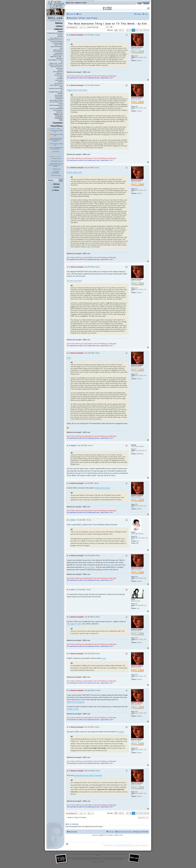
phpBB (101, 835)
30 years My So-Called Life (56, 131)
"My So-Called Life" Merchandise (58, 111)
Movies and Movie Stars (57, 47)
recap (104, 658)
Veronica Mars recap (102, 488)
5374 (136, 56)
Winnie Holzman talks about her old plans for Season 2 (56, 140)
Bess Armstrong (59, 84)
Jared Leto (60, 70)
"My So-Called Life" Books (56, 100)
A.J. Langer (60, 77)
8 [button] (127, 30)
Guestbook (59, 118)
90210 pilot (110, 565)
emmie (133, 532)
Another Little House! (74, 172)
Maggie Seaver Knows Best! (77, 90)
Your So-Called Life (58, 52)
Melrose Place (89, 567)
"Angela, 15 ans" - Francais (56, 63)
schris (133, 600)
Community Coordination (56, 42)
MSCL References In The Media (56, 86)
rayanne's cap (56, 169)
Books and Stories (58, 50)
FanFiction (60, 36)
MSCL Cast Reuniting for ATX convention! (56, 148)
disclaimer (121, 859)
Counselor (58, 123)
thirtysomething (59, 97)
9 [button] (130, 30)
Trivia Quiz (59, 116)
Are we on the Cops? (74, 281)
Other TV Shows (58, 45)
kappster (134, 445)
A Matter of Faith (73, 709)
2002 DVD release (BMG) (56, 109)
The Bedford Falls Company (56, 92)
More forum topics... (56, 175)
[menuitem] (79, 14)
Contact (55, 187)
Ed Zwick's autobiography (55, 172)
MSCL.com (70, 3)
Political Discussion (58, 55)
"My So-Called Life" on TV (56, 38)
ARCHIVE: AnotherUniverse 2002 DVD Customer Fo (56, 66)
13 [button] (145, 30)
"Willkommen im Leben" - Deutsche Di (56, 58)
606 (136, 536)
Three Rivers (57, 126)
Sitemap (55, 184)
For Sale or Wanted (58, 43)
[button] (116, 30)
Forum (84, 3)
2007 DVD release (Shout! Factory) (56, 103)
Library (59, 26)
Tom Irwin (60, 82)
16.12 (69, 358)
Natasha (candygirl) (137, 47)
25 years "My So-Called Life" (56, 135)
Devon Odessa (59, 80)
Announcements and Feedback (55, 33)
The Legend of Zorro (74, 624)
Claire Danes (59, 68)
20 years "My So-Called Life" (56, 144)
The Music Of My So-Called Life (56, 89)
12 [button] (141, 30)
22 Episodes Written (56, 161)
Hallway (59, 23)
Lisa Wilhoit (60, 78)
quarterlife (60, 94)
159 (136, 604)
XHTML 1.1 (95, 862)
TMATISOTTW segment (75, 702)
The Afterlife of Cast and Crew (55, 40)
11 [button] (137, 30)
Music (61, 48)
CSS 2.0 (102, 862)
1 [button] (123, 30)
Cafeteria (78, 3)
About (55, 190)
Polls (61, 120)
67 (136, 449)
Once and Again (59, 95)
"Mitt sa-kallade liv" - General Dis (55, 61)
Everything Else (59, 53)
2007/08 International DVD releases (56, 106)
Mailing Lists (58, 114)
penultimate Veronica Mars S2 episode (88, 775)
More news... (56, 152)
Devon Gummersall (58, 72)
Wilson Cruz (60, 73)
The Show (60, 35)
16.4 (68, 40)
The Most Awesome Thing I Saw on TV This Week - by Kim (107, 24)
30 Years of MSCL (56, 158)
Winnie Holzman (59, 75)
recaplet (121, 732)
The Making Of (59, 99)
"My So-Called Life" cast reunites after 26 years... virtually (56, 165)
